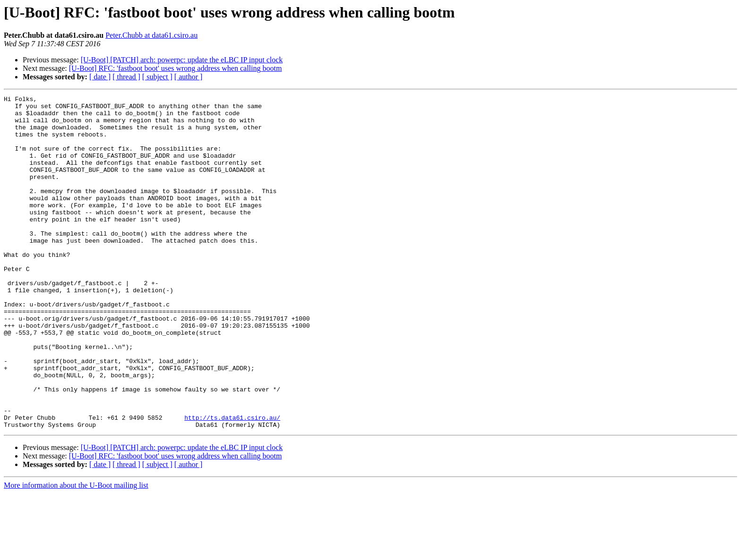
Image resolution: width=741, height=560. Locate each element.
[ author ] (189, 77)
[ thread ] (126, 77)
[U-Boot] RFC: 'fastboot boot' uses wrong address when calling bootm (176, 68)
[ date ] (100, 77)
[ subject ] (157, 77)
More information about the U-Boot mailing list (76, 552)
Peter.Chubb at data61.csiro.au (151, 35)
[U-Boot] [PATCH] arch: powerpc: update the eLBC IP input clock (182, 60)
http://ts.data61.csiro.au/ (232, 483)
